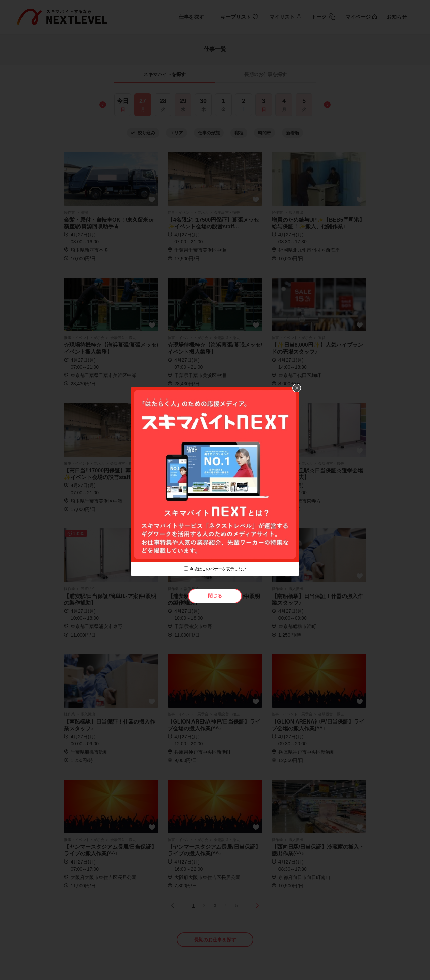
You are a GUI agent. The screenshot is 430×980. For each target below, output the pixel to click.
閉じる (215, 596)
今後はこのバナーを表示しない (218, 569)
